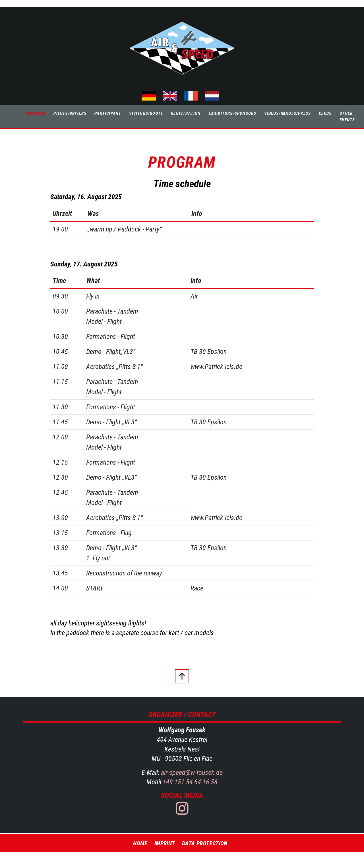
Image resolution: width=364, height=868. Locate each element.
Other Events (347, 117)
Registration (186, 113)
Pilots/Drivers (70, 113)
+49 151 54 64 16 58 (189, 782)
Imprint (165, 843)
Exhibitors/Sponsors (233, 113)
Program (36, 113)
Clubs (325, 113)
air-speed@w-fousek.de (192, 773)
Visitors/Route (146, 113)
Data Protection (205, 843)
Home (140, 843)
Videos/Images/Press (288, 113)
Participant (108, 113)
